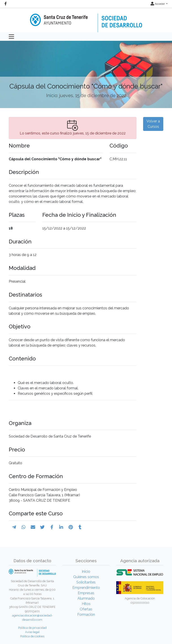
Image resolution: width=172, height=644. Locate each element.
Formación (86, 615)
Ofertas (86, 609)
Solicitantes (86, 582)
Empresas (86, 593)
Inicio (86, 571)
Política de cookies (32, 636)
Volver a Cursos (153, 124)
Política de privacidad (32, 628)
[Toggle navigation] (11, 37)
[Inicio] (86, 20)
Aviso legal (32, 632)
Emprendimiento (86, 588)
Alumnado (86, 598)
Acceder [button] (158, 4)
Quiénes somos (86, 577)
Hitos (86, 604)
